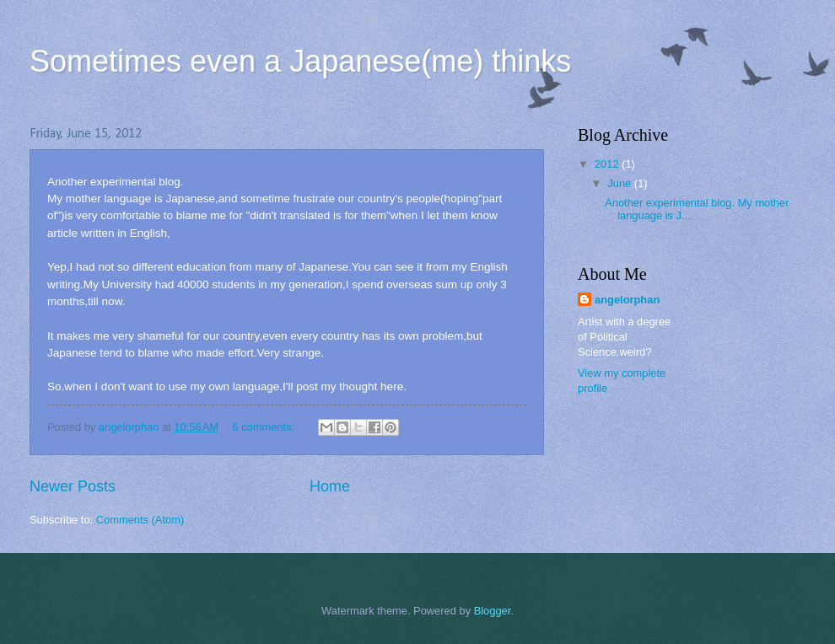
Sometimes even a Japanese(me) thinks (300, 61)
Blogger (493, 611)
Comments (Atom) (140, 520)
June (621, 183)
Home (330, 486)
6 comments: (264, 427)
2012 (608, 164)
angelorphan (627, 300)
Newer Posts (73, 486)
